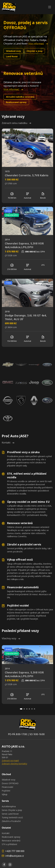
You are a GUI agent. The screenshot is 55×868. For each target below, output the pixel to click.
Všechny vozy (11, 638)
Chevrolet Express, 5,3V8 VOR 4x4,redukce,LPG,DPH (24, 245)
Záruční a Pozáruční (11, 821)
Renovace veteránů (11, 841)
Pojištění (6, 791)
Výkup (5, 794)
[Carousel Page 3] (27, 709)
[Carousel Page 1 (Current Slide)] (21, 709)
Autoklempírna (9, 806)
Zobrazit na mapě (10, 760)
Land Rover (12, 56)
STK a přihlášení (9, 844)
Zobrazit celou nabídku (16, 123)
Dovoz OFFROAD (10, 783)
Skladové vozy (13, 51)
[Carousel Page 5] (32, 709)
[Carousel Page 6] (34, 709)
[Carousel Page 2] (24, 709)
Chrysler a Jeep (34, 51)
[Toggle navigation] (50, 7)
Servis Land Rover (10, 814)
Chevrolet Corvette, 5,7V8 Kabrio (27, 175)
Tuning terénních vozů (12, 817)
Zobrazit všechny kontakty (14, 764)
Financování (7, 787)
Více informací (38, 44)
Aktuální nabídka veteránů (20, 97)
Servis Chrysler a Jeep (12, 810)
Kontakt (8, 443)
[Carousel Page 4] (29, 709)
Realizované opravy (16, 102)
